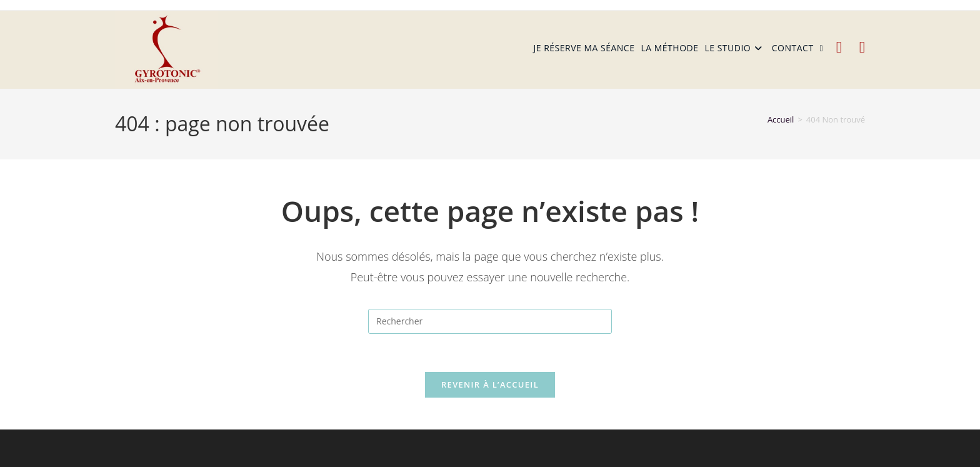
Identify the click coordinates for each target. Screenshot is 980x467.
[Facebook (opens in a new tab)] (839, 47)
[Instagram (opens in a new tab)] (862, 47)
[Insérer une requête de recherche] (490, 321)
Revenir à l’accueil (490, 384)
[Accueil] (781, 119)
